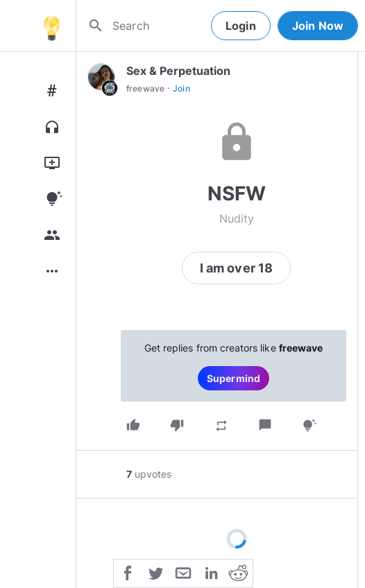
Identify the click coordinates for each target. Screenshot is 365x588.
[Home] (51, 26)
